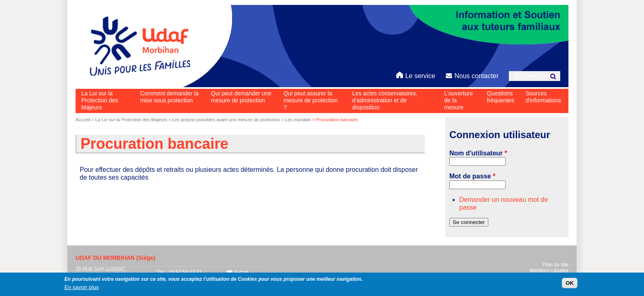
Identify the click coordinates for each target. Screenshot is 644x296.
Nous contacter (472, 75)
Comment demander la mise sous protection (169, 97)
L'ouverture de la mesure (459, 100)
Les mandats (298, 120)
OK (570, 285)
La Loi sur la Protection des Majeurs (100, 100)
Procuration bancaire (154, 144)
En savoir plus (82, 289)
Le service (415, 75)
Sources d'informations (544, 97)
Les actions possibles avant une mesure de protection (226, 120)
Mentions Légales (549, 271)
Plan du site (555, 265)
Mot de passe (472, 176)
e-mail (237, 272)
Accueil (83, 120)
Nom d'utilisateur (478, 153)
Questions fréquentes (500, 97)
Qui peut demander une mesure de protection (241, 97)
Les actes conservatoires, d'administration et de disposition (385, 100)
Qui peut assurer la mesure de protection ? (310, 100)
